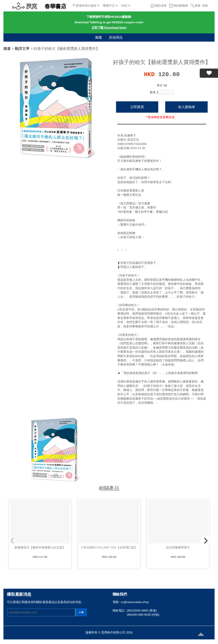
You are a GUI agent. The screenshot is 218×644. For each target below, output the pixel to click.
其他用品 (116, 37)
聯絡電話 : (120, 611)
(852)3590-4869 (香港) (142, 611)
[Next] (205, 541)
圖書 (99, 37)
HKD (126, 6)
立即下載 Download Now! (109, 28)
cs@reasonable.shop (135, 602)
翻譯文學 (22, 49)
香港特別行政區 (86, 5)
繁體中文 (110, 6)
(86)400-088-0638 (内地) (143, 615)
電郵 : (117, 602)
